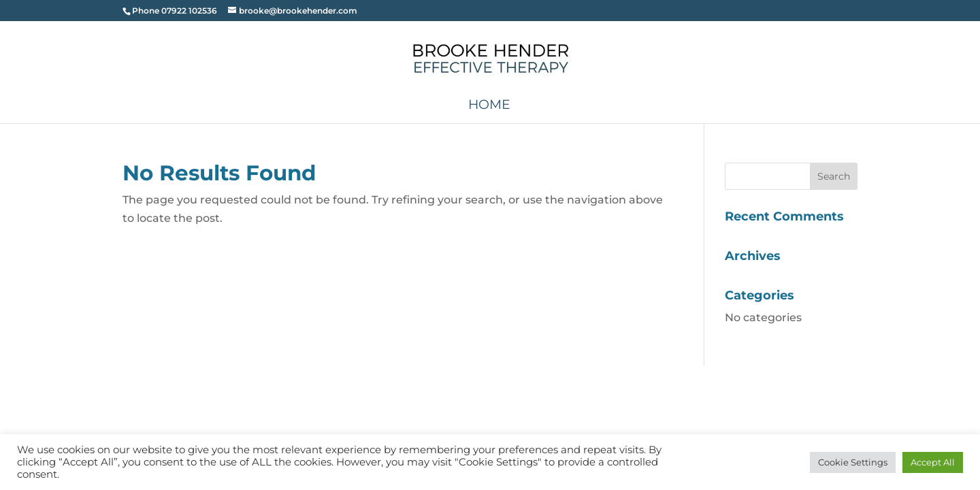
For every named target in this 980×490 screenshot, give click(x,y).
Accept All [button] (933, 462)
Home (489, 106)
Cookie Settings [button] (853, 462)
